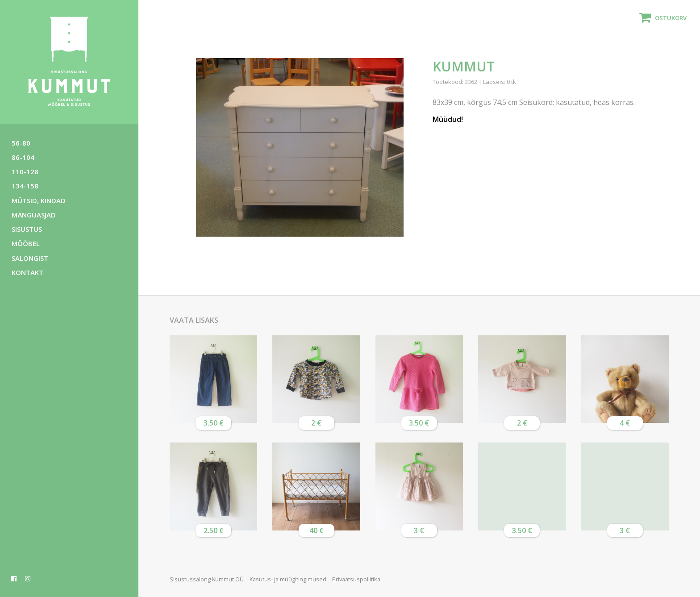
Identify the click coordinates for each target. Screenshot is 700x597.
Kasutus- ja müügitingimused (288, 579)
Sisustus (27, 229)
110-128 (25, 171)
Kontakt (27, 272)
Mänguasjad (34, 215)
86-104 (23, 157)
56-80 (21, 143)
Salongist (30, 258)
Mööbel (26, 243)
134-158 (25, 186)
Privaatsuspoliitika (356, 579)
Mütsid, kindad (39, 200)
